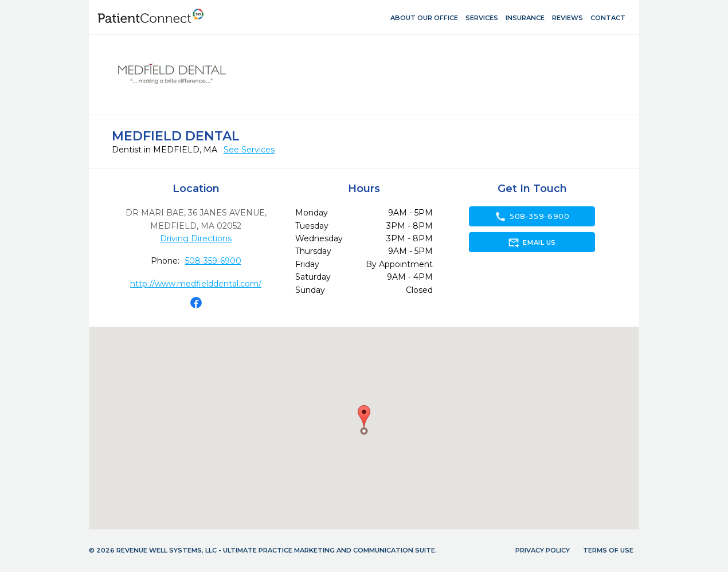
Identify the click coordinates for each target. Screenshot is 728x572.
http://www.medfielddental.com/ (196, 284)
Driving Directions (196, 238)
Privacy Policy (543, 550)
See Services (249, 150)
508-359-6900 (213, 261)
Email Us (532, 242)
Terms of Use (608, 550)
